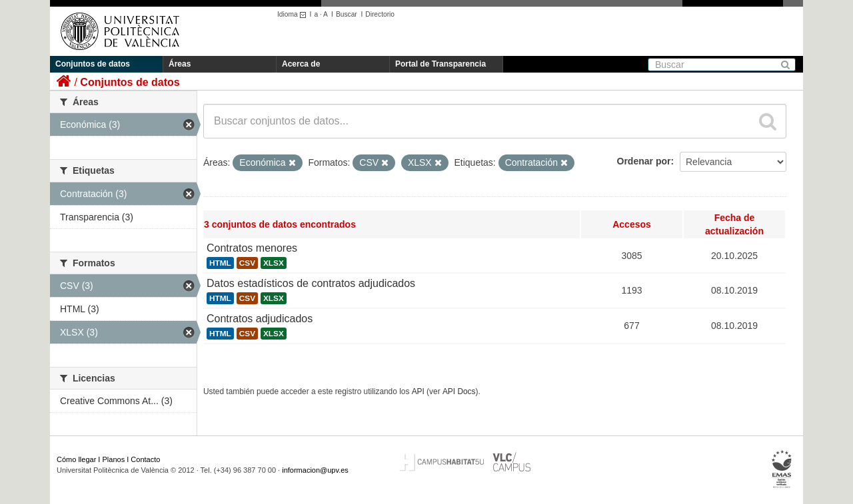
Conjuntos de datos (93, 64)
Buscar (347, 14)
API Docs (459, 391)
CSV (247, 263)
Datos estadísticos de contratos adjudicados (311, 283)
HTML (220, 263)
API (418, 391)
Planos (114, 459)
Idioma (294, 14)
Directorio (380, 14)
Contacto (145, 459)
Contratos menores (252, 248)
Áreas (180, 64)
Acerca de (301, 64)
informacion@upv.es (315, 470)
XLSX (274, 263)
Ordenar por (644, 161)
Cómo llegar (76, 459)
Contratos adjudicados (260, 319)
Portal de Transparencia (440, 64)
